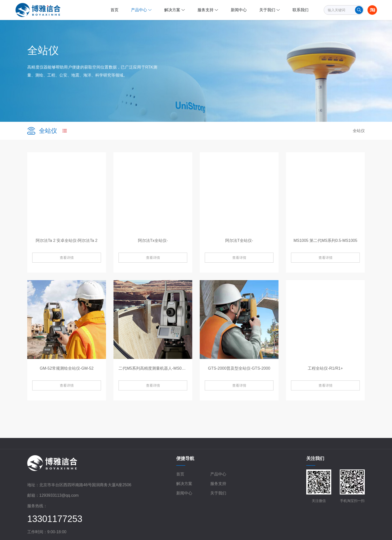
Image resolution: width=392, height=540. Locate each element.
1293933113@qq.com (59, 495)
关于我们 (218, 493)
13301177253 (55, 519)
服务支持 (218, 484)
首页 (180, 474)
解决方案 (184, 484)
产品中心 (218, 474)
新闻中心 (184, 493)
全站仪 (359, 131)
